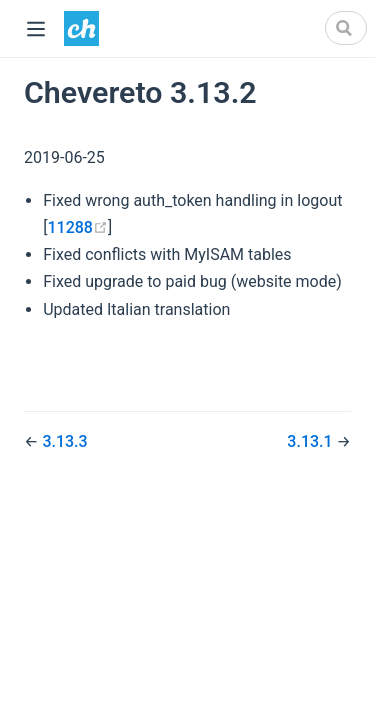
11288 (77, 227)
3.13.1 (311, 441)
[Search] (346, 28)
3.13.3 (64, 441)
